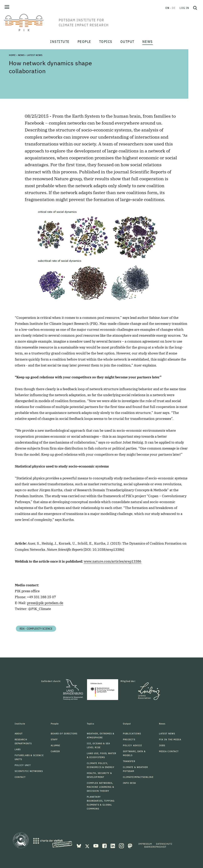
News (21, 55)
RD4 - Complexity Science (36, 629)
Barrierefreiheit (155, 847)
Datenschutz (164, 844)
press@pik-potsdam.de (45, 603)
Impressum (145, 844)
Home (12, 55)
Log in (184, 8)
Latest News (35, 55)
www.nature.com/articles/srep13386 (113, 561)
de (174, 8)
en (167, 8)
